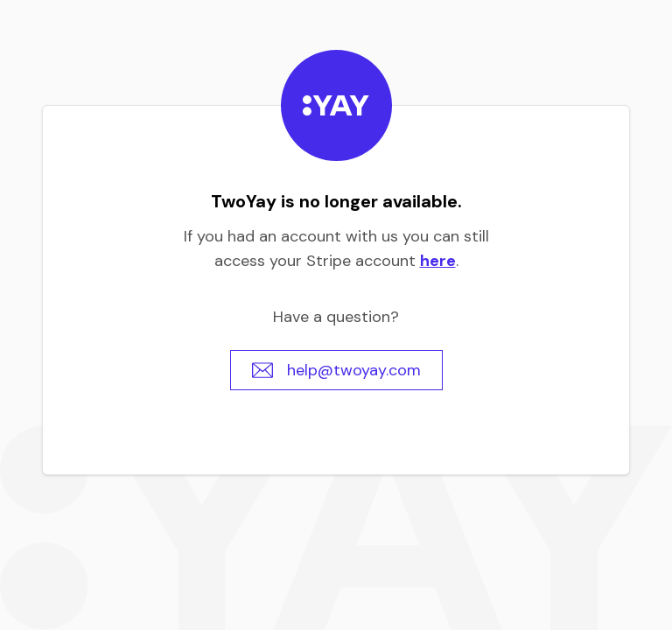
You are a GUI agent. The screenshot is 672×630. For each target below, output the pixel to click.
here (438, 261)
